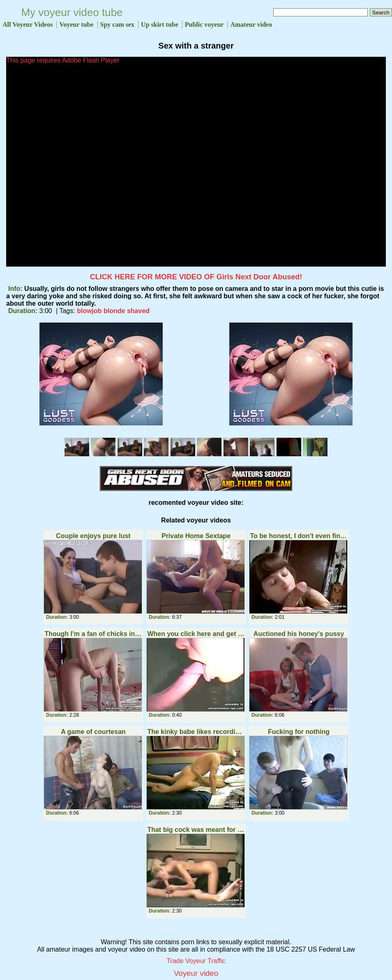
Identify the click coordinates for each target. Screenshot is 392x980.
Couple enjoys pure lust (93, 536)
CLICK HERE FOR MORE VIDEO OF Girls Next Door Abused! (196, 277)
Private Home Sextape (196, 536)
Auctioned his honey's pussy (299, 634)
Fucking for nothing (299, 732)
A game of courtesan (93, 732)
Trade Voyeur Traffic (196, 961)
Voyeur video (196, 973)
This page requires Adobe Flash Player (63, 60)
